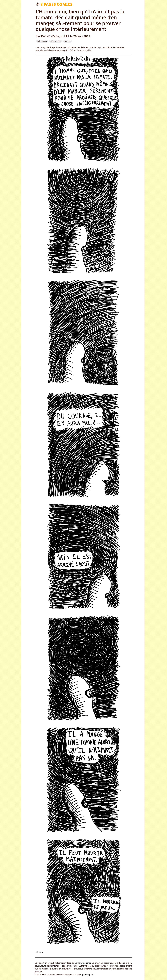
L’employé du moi (83, 963)
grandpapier (87, 975)
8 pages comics (56, 4)
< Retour (40, 952)
